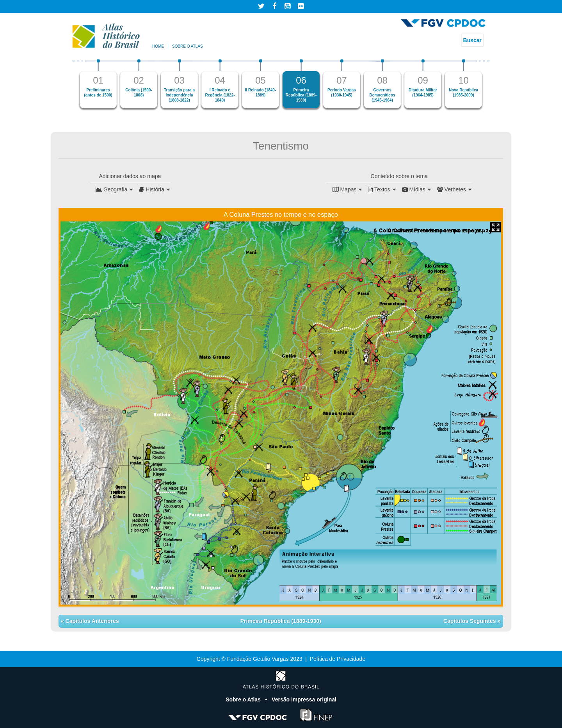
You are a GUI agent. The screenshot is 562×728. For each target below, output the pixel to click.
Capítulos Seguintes (470, 621)
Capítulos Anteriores (92, 621)
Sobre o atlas (188, 46)
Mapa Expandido (495, 227)
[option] (98, 84)
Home (158, 46)
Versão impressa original (304, 699)
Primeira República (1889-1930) (281, 621)
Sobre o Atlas (244, 699)
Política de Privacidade (338, 659)
